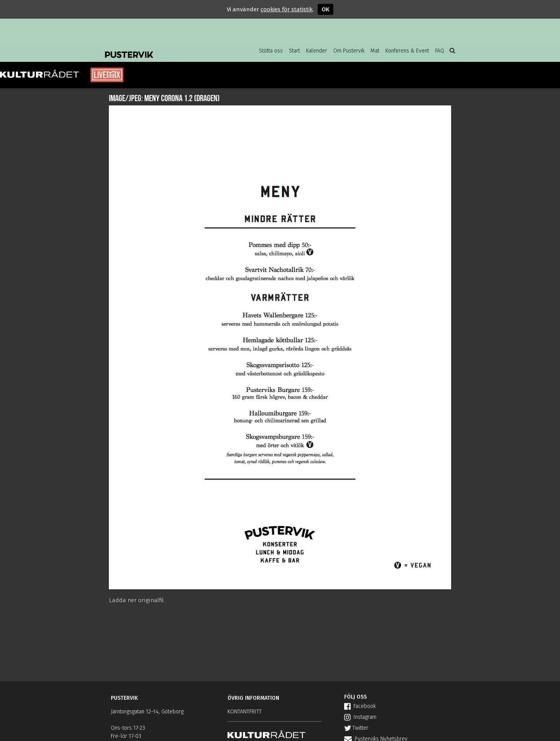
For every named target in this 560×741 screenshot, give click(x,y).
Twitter (356, 728)
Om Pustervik (349, 51)
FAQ (440, 51)
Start (294, 51)
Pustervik (167, 49)
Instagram (360, 717)
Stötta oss (271, 51)
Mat (375, 51)
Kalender (317, 51)
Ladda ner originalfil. (137, 600)
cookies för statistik (287, 9)
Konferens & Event (407, 51)
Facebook (360, 706)
